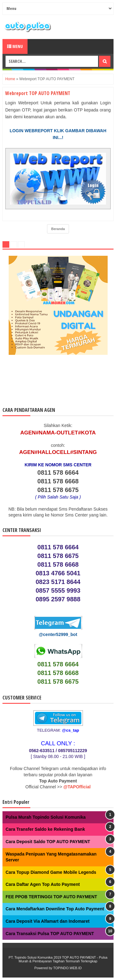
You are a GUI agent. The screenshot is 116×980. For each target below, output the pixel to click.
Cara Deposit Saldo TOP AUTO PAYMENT (48, 842)
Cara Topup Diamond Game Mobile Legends (51, 872)
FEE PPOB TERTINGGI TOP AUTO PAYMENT (51, 897)
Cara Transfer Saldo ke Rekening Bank (45, 829)
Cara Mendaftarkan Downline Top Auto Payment (55, 909)
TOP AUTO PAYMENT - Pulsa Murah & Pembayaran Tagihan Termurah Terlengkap (63, 959)
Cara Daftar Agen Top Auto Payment (43, 884)
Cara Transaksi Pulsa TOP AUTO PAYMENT (50, 934)
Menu (15, 46)
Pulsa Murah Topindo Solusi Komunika (46, 817)
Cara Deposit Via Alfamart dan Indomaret (48, 921)
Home (10, 79)
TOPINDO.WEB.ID (67, 968)
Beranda (58, 229)
